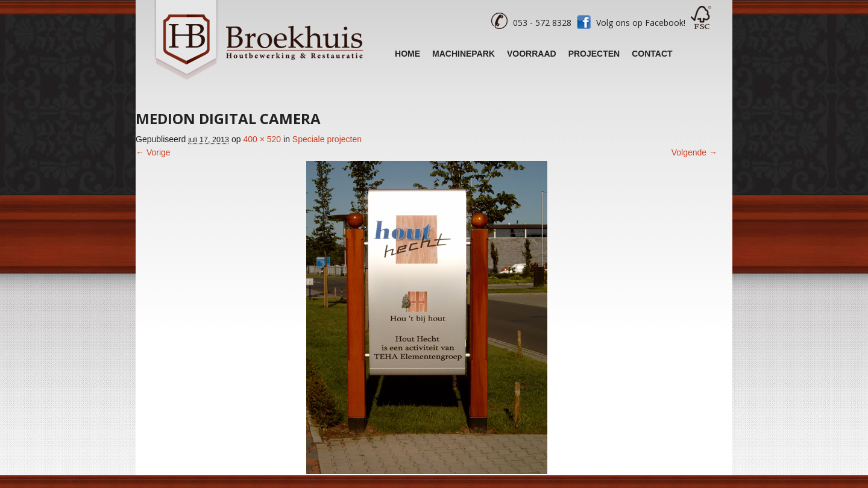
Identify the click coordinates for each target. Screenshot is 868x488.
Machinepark (464, 54)
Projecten (594, 54)
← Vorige (153, 152)
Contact (652, 54)
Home (407, 54)
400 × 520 (262, 139)
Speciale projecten (327, 139)
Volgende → (694, 152)
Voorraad (532, 54)
